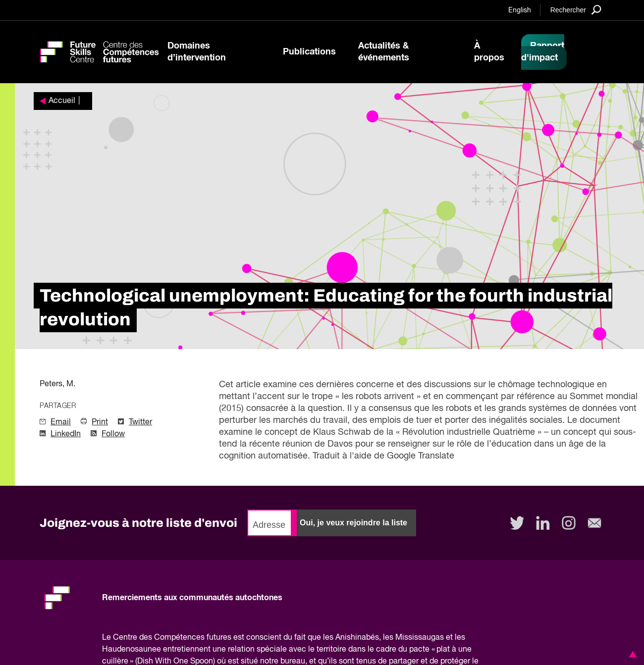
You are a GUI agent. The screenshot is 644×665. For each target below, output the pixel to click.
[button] (631, 654)
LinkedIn (66, 434)
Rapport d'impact (543, 52)
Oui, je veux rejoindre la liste (353, 523)
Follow (113, 434)
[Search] (576, 10)
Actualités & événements (384, 52)
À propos (489, 52)
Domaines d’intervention (197, 52)
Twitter (140, 422)
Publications (309, 52)
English (520, 10)
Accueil (62, 101)
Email (61, 422)
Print (100, 422)
